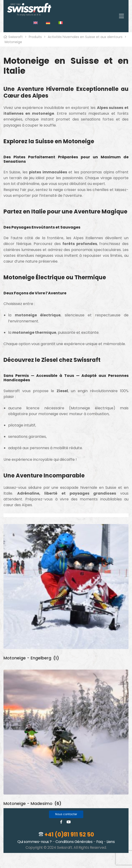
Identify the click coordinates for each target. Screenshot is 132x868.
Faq (100, 842)
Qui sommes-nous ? (35, 842)
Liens (111, 842)
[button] (66, 814)
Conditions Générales (74, 842)
